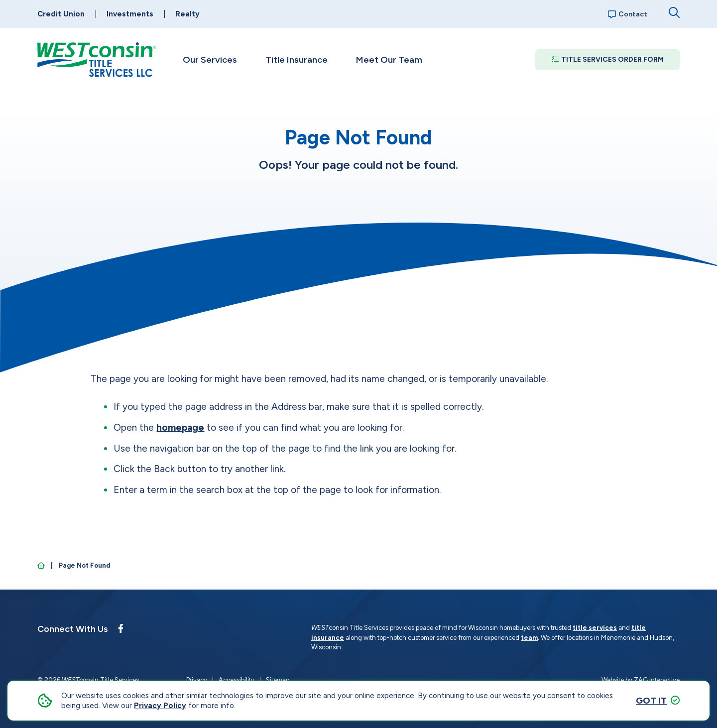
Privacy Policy (160, 706)
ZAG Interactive (657, 680)
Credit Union (61, 14)
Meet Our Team (389, 60)
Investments (130, 14)
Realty (187, 14)
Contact (628, 14)
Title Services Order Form (608, 60)
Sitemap (278, 680)
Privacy (197, 680)
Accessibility (237, 680)
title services (595, 628)
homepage (180, 427)
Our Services (210, 60)
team (529, 638)
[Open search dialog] (674, 13)
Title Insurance (297, 60)
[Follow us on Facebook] (121, 629)
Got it (651, 701)
